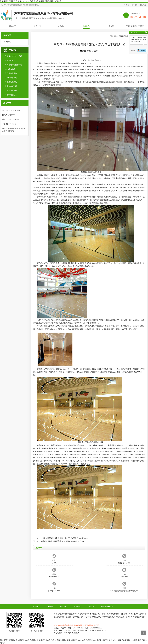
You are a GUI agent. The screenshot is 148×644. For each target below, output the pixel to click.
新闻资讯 (86, 26)
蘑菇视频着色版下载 (101, 640)
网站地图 (143, 5)
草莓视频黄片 (12, 640)
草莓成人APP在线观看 (13, 56)
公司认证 (111, 26)
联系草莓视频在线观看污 (135, 26)
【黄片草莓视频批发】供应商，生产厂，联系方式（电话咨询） (65, 538)
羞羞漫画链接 (126, 640)
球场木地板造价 (11, 90)
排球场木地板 (10, 69)
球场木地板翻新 (11, 86)
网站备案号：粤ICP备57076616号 (67, 633)
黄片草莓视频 (10, 60)
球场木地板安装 (44, 320)
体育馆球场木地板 (12, 78)
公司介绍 (37, 26)
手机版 (126, 5)
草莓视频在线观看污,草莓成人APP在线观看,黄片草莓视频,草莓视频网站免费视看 (31, 1)
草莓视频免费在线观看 (46, 640)
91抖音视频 (137, 640)
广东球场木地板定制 (102, 76)
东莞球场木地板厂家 (118, 66)
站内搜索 (135, 5)
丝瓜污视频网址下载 (62, 640)
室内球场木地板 (11, 73)
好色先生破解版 (115, 640)
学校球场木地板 (11, 82)
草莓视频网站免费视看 (13, 65)
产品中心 (62, 26)
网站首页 (13, 26)
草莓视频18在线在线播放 (27, 640)
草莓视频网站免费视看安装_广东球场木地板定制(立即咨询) (63, 541)
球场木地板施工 (11, 95)
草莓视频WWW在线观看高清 (82, 640)
